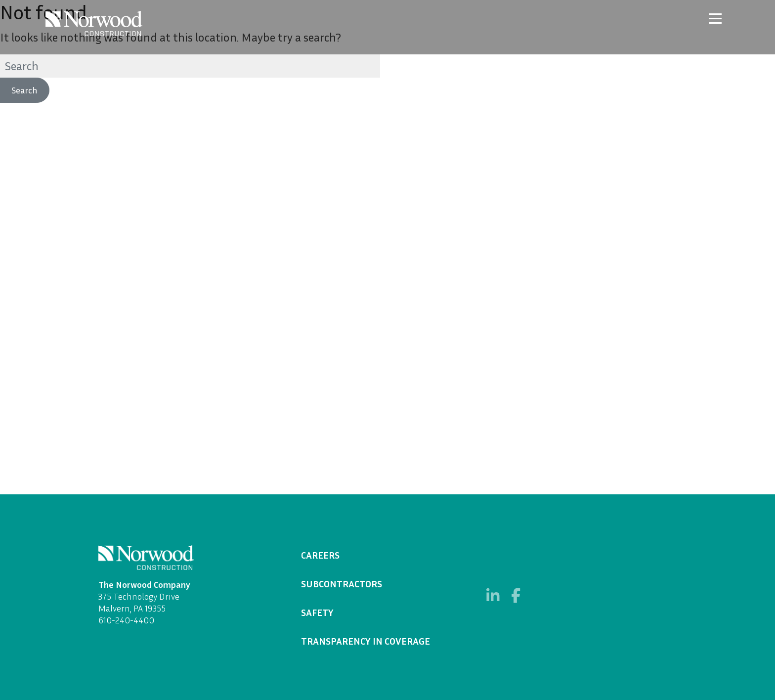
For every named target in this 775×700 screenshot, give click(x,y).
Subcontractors (342, 583)
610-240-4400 (126, 620)
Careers (320, 555)
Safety (317, 612)
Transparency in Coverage (366, 641)
